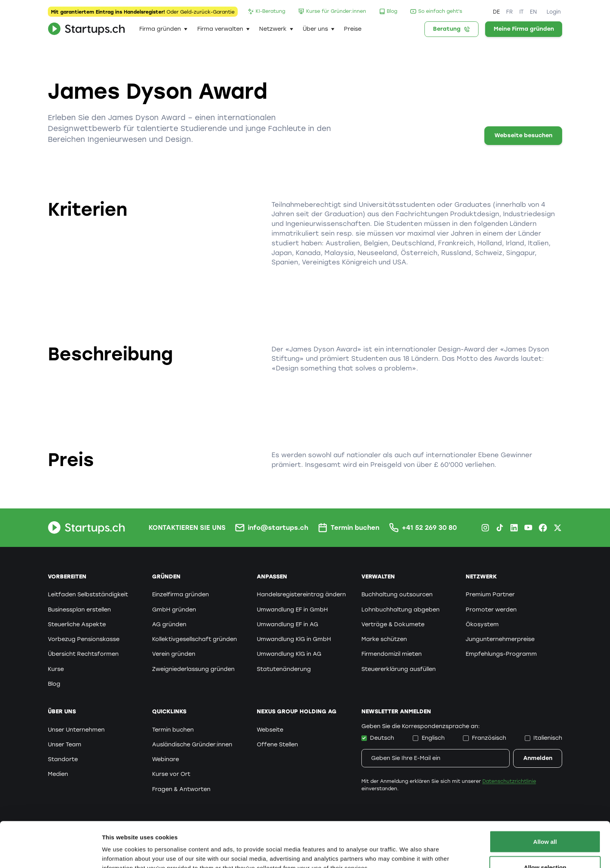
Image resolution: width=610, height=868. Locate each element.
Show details (408, 848)
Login (554, 12)
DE (496, 12)
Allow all (545, 796)
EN (533, 12)
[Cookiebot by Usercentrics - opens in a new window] (50, 853)
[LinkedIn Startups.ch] (514, 528)
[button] (163, 29)
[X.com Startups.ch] (558, 528)
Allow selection (545, 822)
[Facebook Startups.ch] (543, 528)
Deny (545, 847)
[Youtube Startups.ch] (528, 528)
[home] (86, 29)
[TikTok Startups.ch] (500, 528)
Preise (353, 29)
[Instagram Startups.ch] (485, 528)
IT (521, 12)
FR (509, 12)
